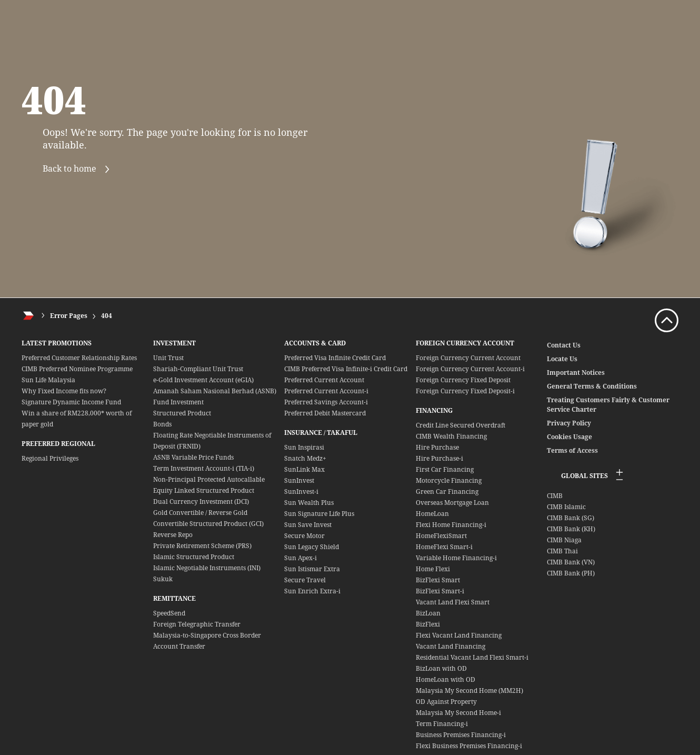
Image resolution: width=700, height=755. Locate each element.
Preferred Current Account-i (326, 391)
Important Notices (576, 372)
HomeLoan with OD (446, 679)
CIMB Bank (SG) (571, 518)
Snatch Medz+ (305, 458)
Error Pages (69, 316)
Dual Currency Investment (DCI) (201, 501)
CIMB (555, 496)
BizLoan (428, 613)
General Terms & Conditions (592, 386)
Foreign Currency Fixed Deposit (463, 380)
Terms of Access (572, 450)
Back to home (81, 169)
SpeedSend (169, 613)
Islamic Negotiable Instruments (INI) (207, 568)
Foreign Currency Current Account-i (470, 369)
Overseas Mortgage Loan (452, 503)
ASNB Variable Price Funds (193, 457)
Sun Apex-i (301, 558)
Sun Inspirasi (304, 447)
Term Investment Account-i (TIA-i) (204, 468)
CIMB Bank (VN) (571, 562)
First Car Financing (445, 469)
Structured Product (182, 413)
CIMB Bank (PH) (571, 573)
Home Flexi (433, 569)
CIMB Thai (562, 551)
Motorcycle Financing (449, 480)
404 (107, 316)
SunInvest (299, 480)
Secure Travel (305, 580)
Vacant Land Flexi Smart (453, 602)
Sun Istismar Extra (312, 569)
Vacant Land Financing (451, 646)
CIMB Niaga (564, 540)
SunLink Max (304, 469)
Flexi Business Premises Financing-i (469, 746)
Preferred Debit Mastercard (325, 413)
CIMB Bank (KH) (571, 529)
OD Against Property (446, 702)
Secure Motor (304, 536)
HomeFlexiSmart (441, 536)
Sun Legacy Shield (312, 547)
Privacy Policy (569, 423)
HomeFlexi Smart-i (444, 547)
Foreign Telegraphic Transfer (197, 624)
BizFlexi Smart (438, 580)
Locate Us (562, 359)
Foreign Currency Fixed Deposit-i (465, 391)
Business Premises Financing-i (461, 735)
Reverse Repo (173, 535)
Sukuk (163, 579)
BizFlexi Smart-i (440, 591)
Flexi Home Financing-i (451, 525)
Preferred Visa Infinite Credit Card (335, 358)
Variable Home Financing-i (456, 558)
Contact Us (564, 345)
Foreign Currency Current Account (468, 358)
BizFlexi (428, 624)
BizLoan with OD (441, 668)
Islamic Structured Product (194, 557)
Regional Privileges (50, 458)
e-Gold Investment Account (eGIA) (203, 380)
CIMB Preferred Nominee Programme (77, 369)
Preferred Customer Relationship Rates (79, 358)
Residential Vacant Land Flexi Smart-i (472, 657)
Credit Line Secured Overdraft (461, 425)
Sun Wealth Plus (309, 503)
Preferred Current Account (324, 380)
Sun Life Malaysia (48, 380)
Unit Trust (168, 358)
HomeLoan (432, 514)
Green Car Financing (447, 491)
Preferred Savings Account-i (326, 402)
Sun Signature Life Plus (319, 514)
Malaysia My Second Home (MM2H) (469, 691)
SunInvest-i (301, 491)
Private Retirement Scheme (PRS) (202, 546)
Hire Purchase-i (439, 458)
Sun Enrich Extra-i (312, 591)
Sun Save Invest (308, 525)
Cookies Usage (569, 437)
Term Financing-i (442, 724)
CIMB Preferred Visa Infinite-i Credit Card (346, 369)
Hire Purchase (437, 447)
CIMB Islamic (566, 507)
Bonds (162, 424)
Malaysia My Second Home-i (458, 713)
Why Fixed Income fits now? (64, 391)
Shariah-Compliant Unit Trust (198, 369)
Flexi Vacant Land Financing (459, 635)
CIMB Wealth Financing (451, 436)
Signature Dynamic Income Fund (71, 402)
